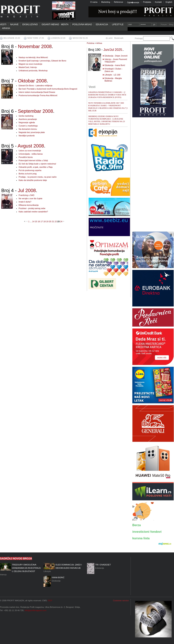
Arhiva (6, 28)
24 (61, 221)
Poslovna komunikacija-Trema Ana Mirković (38, 95)
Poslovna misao (82, 24)
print (110, 38)
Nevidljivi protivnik (27, 136)
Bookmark (119, 38)
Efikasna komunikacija (29, 205)
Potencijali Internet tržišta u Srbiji (33, 160)
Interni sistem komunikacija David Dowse (37, 92)
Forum (164, 24)
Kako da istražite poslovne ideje (33, 180)
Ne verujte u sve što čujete (31, 198)
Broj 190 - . (106, 50)
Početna (90, 43)
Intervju (21, 569)
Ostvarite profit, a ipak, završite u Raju (36, 167)
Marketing (106, 2)
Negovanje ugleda (27, 122)
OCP (50, 601)
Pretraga (139, 38)
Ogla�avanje (133, 2)
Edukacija (102, 24)
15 (36, 221)
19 (47, 221)
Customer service (121, 601)
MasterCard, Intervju (28, 67)
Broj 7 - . (25, 81)
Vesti (3, 24)
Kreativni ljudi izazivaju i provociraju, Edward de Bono (42, 61)
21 (53, 221)
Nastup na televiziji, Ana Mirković (33, 57)
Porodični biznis (26, 157)
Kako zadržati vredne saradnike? (33, 212)
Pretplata (147, 2)
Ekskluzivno (30, 24)
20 (50, 221)
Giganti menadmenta (55, 24)
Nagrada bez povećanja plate (32, 132)
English (169, 2)
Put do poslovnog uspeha (30, 170)
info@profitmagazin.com (36, 610)
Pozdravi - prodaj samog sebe (32, 208)
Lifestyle (118, 24)
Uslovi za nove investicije (30, 151)
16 (39, 221)
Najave (14, 24)
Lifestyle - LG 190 (112, 75)
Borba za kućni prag (28, 174)
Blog (171, 24)
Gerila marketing (26, 116)
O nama (94, 2)
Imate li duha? (25, 202)
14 (33, 221)
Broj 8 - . (27, 46)
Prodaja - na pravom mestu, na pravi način (38, 177)
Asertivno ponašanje (28, 119)
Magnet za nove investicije (30, 64)
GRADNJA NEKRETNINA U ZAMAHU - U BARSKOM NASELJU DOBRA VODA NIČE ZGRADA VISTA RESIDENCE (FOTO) (107, 95)
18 (44, 221)
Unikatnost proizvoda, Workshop (33, 71)
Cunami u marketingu (28, 126)
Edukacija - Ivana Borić (115, 65)
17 (42, 221)
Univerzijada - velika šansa (31, 154)
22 (56, 221)
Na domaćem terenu (28, 129)
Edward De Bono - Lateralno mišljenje (36, 86)
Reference (119, 2)
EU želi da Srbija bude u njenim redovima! (37, 164)
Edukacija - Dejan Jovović (116, 56)
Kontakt (158, 2)
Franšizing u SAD (27, 195)
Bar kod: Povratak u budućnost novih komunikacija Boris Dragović (48, 89)
